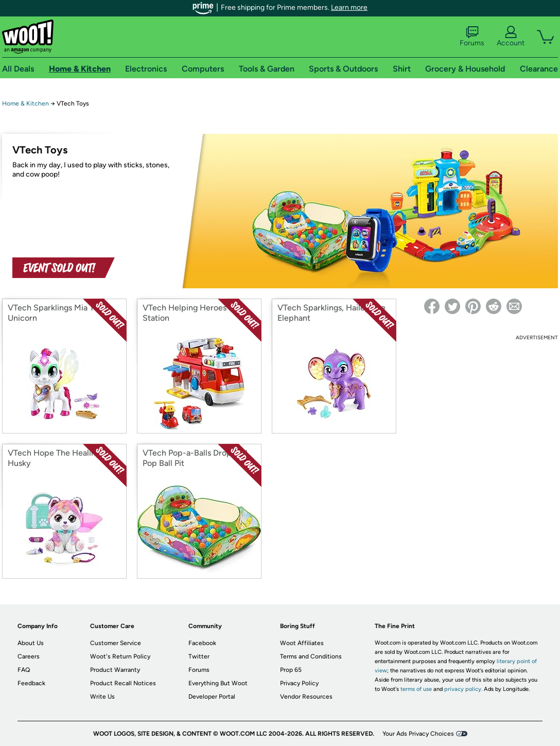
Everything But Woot (218, 683)
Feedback (31, 683)
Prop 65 (291, 670)
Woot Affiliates (302, 643)
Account (511, 37)
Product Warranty (115, 670)
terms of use (416, 689)
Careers (29, 656)
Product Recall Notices (123, 683)
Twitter (199, 656)
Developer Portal (212, 697)
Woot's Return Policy (120, 656)
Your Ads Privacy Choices (418, 734)
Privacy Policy (299, 683)
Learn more (349, 7)
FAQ (24, 670)
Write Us (102, 697)
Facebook (202, 643)
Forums (472, 37)
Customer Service (116, 643)
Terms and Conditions (311, 656)
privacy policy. (463, 689)
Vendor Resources (306, 697)
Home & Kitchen (25, 103)
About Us (31, 643)
